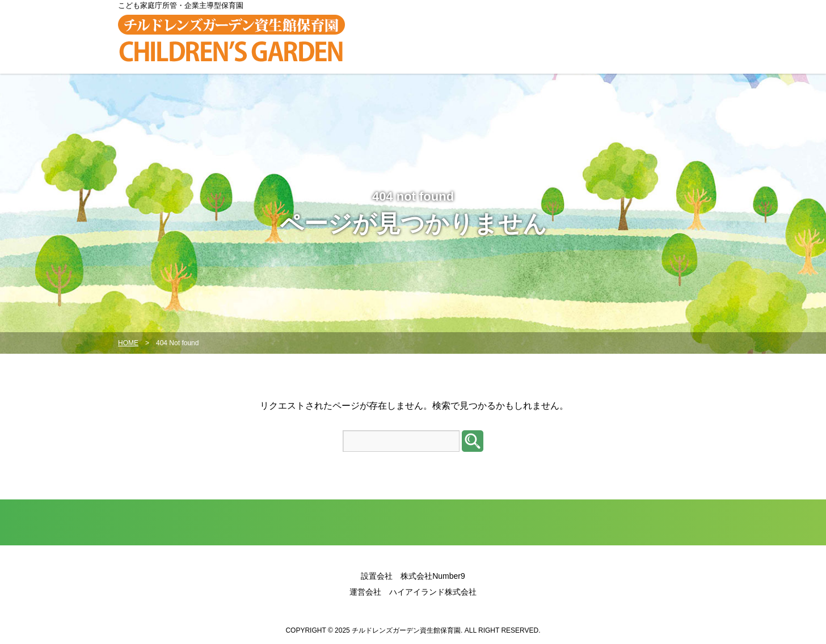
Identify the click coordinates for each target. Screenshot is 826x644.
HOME (128, 343)
